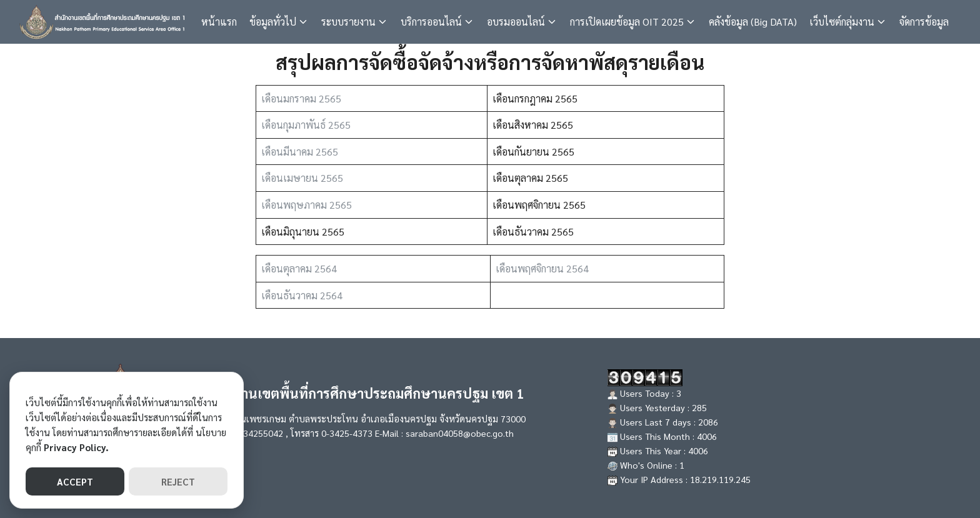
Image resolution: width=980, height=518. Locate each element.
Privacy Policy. (76, 447)
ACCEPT (75, 481)
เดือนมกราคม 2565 (301, 98)
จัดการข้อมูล (924, 22)
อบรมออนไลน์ (516, 22)
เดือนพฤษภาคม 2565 (307, 205)
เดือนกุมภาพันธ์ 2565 (306, 125)
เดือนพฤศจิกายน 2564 (542, 268)
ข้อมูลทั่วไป (273, 22)
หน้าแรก (219, 22)
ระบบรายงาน (348, 22)
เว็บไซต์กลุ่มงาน (842, 22)
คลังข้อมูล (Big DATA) (753, 22)
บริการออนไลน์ (431, 22)
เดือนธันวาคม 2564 (302, 295)
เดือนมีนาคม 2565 (300, 152)
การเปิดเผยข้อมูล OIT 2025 (627, 22)
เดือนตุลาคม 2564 (299, 268)
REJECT (178, 481)
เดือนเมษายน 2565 (302, 178)
